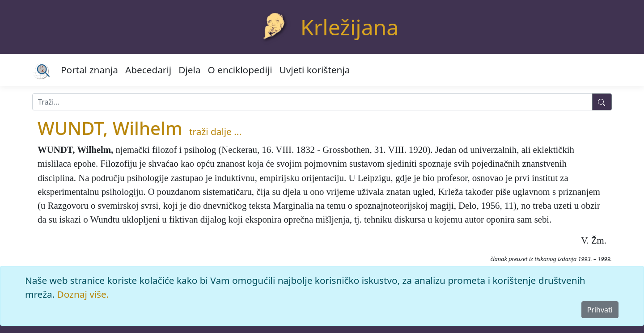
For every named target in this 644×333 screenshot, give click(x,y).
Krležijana (350, 27)
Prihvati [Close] (600, 310)
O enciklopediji (240, 70)
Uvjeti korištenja (315, 70)
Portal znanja (89, 70)
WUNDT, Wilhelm (110, 128)
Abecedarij (148, 70)
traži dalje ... (215, 131)
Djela (189, 70)
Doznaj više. (83, 294)
